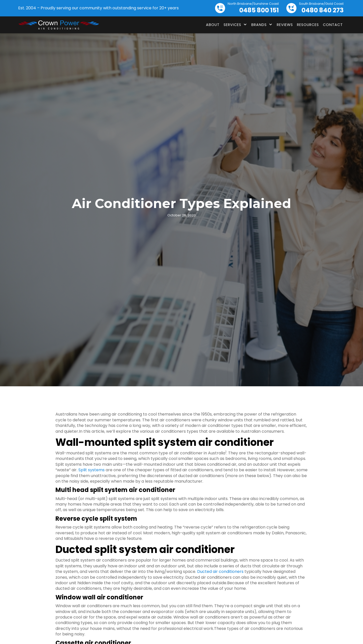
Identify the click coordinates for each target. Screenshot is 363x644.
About (213, 25)
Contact (333, 25)
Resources (308, 25)
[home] (58, 25)
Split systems (92, 470)
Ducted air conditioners (220, 572)
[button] (235, 25)
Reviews (285, 25)
